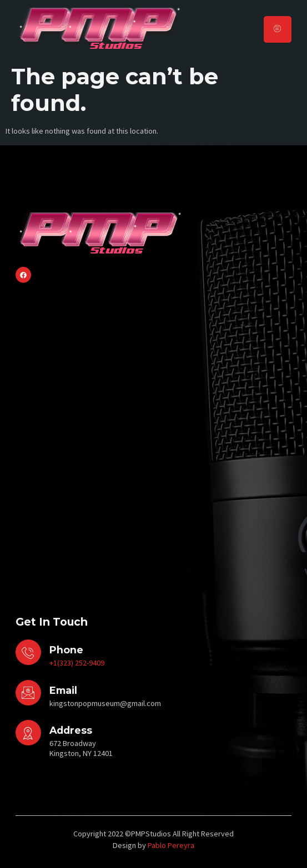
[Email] (28, 693)
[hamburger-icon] (278, 29)
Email (63, 690)
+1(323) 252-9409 (77, 663)
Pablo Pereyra (171, 845)
